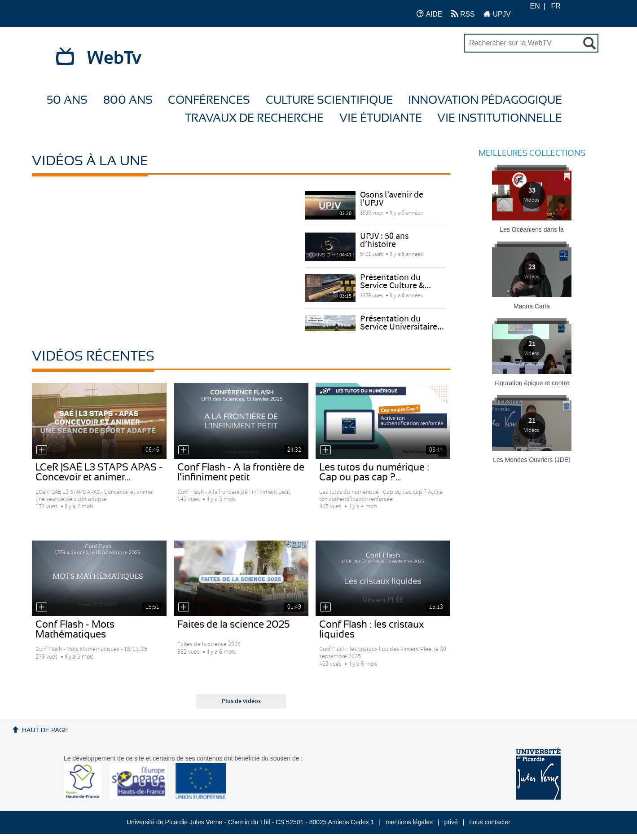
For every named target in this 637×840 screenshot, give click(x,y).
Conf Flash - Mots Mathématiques (75, 629)
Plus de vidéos (241, 701)
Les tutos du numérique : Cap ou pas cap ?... (374, 472)
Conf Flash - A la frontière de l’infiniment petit (241, 472)
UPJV (497, 14)
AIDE (429, 14)
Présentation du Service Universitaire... (402, 323)
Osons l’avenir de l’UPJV (392, 199)
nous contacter (490, 822)
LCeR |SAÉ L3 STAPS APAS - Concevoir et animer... (99, 472)
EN (535, 6)
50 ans (67, 100)
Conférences (209, 100)
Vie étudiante (381, 118)
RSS (463, 14)
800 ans (128, 100)
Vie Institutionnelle (500, 118)
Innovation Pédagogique (485, 100)
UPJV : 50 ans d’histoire (384, 240)
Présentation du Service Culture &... (395, 282)
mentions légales (409, 822)
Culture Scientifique (329, 100)
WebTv (114, 58)
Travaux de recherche (254, 118)
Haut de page (45, 730)
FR (556, 6)
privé (451, 822)
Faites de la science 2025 (234, 625)
